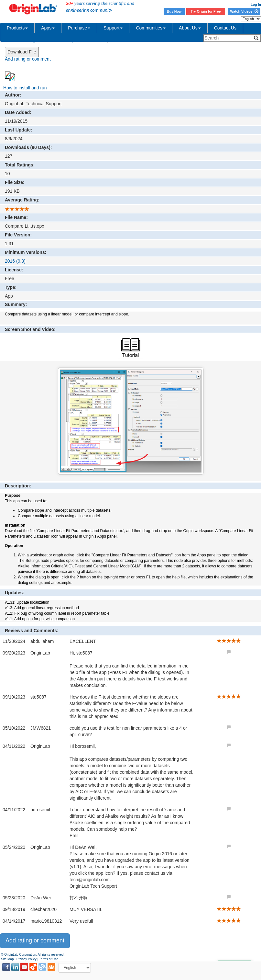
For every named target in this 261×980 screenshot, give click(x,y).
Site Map (7, 959)
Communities (151, 28)
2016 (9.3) (15, 261)
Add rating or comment (28, 59)
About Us (190, 28)
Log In (256, 5)
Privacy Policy (27, 959)
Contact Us (225, 28)
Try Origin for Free (206, 11)
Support (113, 28)
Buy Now (174, 11)
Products (17, 28)
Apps (48, 28)
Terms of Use (49, 959)
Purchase (79, 28)
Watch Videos (244, 11)
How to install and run (25, 88)
